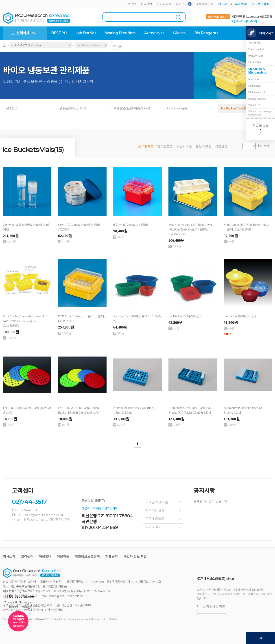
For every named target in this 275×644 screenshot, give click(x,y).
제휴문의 (111, 556)
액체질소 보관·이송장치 (132, 108)
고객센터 (27, 556)
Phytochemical (256, 49)
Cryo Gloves (177, 108)
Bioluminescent (257, 92)
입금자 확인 (154, 527)
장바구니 (181, 4)
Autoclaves (154, 33)
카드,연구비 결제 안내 (232, 4)
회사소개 (9, 556)
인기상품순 (165, 146)
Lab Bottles (86, 33)
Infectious (254, 79)
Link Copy (117, 46)
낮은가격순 (184, 146)
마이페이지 (164, 4)
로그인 (132, 4)
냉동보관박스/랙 (73, 108)
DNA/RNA (254, 105)
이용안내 (45, 556)
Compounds (255, 86)
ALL (12, 108)
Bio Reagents (206, 33)
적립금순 (221, 146)
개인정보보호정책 (87, 556)
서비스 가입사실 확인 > (211, 609)
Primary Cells (256, 56)
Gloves (179, 33)
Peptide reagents (257, 99)
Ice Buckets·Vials (235, 108)
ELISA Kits (254, 62)
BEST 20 (59, 33)
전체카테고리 (26, 33)
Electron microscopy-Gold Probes (260, 113)
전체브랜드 (255, 43)
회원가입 (146, 4)
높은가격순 (203, 146)
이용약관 (63, 556)
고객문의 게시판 (157, 502)
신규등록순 (146, 146)
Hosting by (105, 619)
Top (261, 638)
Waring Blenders (120, 33)
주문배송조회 (205, 4)
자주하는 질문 (155, 510)
